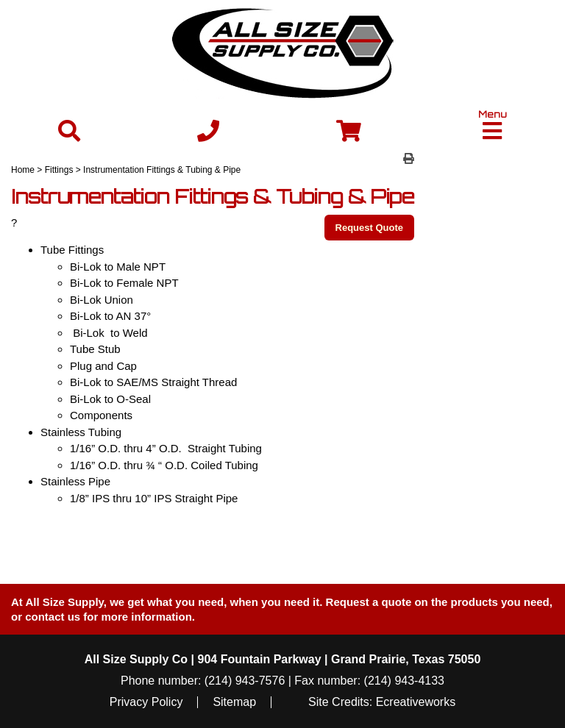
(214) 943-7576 (245, 681)
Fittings (59, 170)
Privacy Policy (146, 702)
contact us (53, 617)
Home (23, 170)
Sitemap (234, 702)
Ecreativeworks (416, 702)
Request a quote (370, 602)
